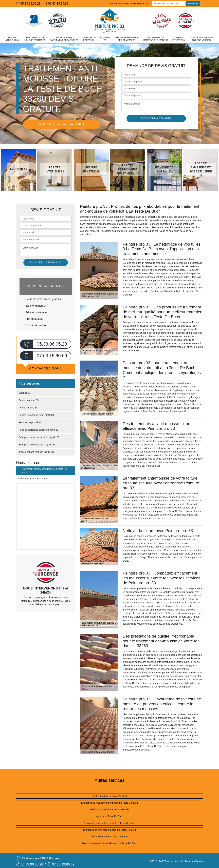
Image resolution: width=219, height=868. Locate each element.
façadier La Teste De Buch (109, 816)
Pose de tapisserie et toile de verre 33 (202, 39)
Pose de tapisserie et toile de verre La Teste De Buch (109, 843)
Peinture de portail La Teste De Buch (109, 810)
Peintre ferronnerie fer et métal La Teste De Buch (109, 823)
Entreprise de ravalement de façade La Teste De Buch (109, 803)
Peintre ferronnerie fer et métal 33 (127, 39)
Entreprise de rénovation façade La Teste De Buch (110, 830)
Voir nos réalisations (62, 124)
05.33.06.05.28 (28, 4)
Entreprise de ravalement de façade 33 (64, 39)
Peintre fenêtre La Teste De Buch (109, 837)
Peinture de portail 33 (89, 39)
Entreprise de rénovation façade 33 (156, 39)
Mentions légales (194, 861)
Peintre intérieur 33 (12, 39)
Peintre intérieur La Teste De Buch (110, 796)
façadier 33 (105, 39)
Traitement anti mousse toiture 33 (35, 39)
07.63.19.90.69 (56, 4)
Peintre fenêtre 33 (179, 39)
